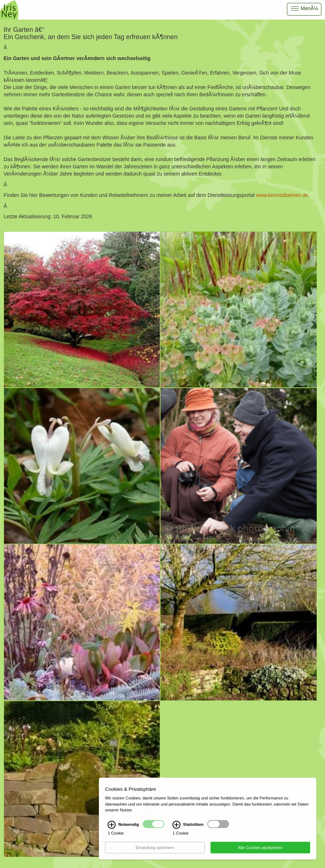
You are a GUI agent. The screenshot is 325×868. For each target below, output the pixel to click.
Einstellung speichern (155, 850)
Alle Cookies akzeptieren (260, 850)
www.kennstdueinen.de (282, 195)
